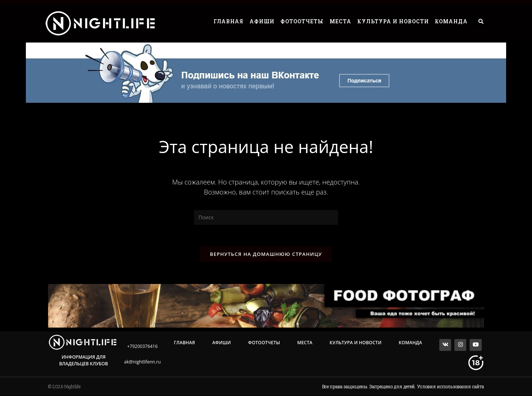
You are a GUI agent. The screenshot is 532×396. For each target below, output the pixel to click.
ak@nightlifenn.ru (142, 362)
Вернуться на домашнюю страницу (266, 254)
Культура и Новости (393, 21)
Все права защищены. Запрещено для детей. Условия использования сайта (403, 387)
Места (340, 21)
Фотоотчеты (302, 21)
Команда (451, 21)
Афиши (262, 21)
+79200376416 (142, 347)
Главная (229, 21)
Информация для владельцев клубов (83, 361)
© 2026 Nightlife (64, 387)
